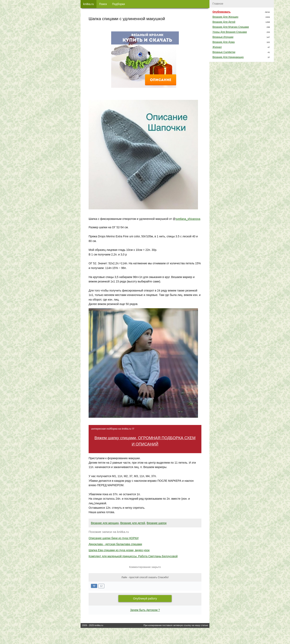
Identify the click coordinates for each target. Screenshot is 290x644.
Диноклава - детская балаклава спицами (115, 544)
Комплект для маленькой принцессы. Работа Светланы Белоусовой (133, 556)
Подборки (119, 4)
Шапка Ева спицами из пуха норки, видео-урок (119, 550)
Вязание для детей (133, 523)
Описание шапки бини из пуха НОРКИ (114, 538)
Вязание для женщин (105, 523)
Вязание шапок (157, 523)
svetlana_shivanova (188, 219)
